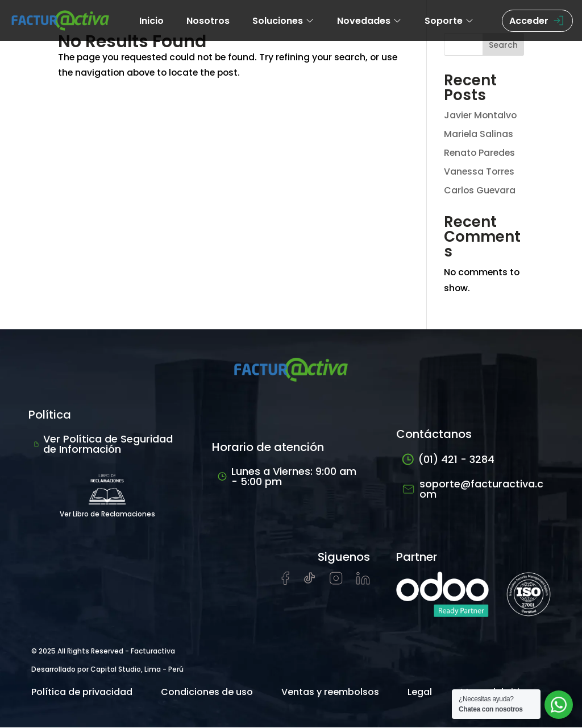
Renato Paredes (481, 153)
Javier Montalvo (481, 115)
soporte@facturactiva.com (473, 489)
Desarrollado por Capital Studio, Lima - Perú (107, 670)
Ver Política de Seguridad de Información (103, 444)
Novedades (369, 21)
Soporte (449, 21)
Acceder (537, 21)
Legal (420, 692)
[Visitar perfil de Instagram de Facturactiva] (336, 582)
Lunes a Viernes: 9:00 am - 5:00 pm (287, 477)
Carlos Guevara (480, 190)
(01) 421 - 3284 (448, 460)
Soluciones (283, 21)
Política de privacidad (82, 692)
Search (503, 45)
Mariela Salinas (479, 134)
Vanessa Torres (480, 171)
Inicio (151, 21)
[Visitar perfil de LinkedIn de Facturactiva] (363, 582)
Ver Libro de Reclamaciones (107, 494)
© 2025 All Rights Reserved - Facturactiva (103, 652)
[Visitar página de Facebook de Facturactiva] (285, 583)
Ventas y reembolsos (330, 692)
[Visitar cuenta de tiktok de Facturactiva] (309, 582)
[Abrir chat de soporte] (559, 705)
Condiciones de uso (207, 692)
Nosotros (208, 21)
